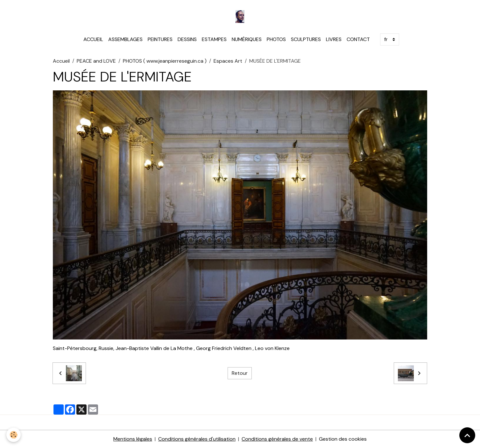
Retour (240, 373)
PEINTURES (160, 39)
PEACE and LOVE (96, 61)
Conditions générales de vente (277, 439)
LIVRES (334, 39)
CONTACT (358, 39)
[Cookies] (14, 435)
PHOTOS (276, 39)
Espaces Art (228, 61)
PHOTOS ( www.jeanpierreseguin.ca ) (165, 61)
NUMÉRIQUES (247, 39)
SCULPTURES (306, 39)
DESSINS (187, 39)
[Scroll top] (467, 435)
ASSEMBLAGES (125, 39)
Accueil (61, 61)
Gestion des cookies (343, 439)
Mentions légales (133, 439)
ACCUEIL (93, 39)
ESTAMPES (214, 39)
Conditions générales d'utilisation (197, 439)
